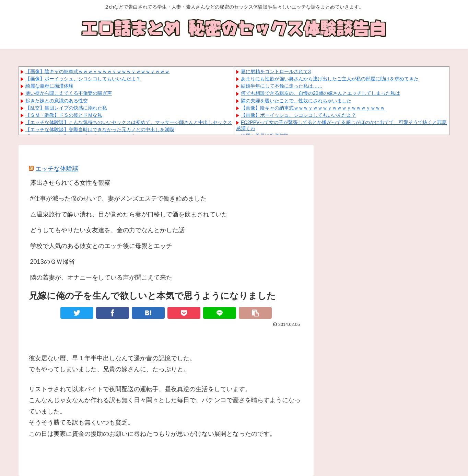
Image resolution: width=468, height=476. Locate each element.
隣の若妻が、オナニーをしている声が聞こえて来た (101, 277)
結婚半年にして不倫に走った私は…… (282, 86)
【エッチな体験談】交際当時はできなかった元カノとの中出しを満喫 (100, 129)
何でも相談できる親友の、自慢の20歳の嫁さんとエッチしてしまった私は (320, 93)
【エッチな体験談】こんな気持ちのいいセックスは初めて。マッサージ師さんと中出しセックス (129, 122)
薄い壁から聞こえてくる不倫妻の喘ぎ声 (69, 93)
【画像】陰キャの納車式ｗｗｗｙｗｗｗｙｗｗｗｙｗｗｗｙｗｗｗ (97, 71)
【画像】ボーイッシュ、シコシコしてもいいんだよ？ (83, 79)
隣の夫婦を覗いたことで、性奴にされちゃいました (296, 101)
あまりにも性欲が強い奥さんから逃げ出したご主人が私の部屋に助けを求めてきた (330, 79)
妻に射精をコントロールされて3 (276, 71)
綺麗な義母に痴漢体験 (49, 86)
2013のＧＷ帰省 (52, 262)
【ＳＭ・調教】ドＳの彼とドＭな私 (64, 115)
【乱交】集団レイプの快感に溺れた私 (66, 108)
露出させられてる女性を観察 (70, 183)
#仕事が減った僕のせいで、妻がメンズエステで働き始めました (118, 199)
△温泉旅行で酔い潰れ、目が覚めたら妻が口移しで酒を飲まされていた (129, 214)
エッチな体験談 (57, 169)
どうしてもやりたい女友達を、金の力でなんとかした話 (107, 230)
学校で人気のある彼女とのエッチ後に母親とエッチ (101, 246)
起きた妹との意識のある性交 (57, 101)
